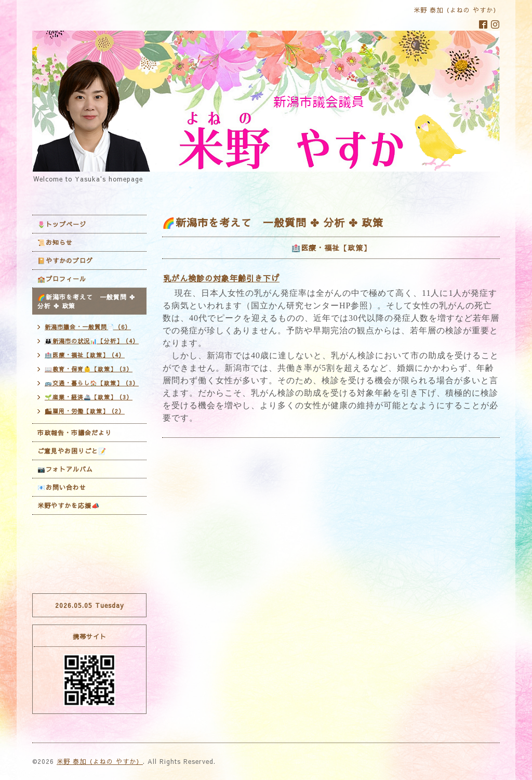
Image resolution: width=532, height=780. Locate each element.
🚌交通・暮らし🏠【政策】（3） (92, 383)
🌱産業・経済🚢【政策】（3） (89, 397)
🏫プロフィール (62, 279)
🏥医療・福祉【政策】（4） (85, 355)
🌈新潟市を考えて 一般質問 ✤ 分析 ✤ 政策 (86, 301)
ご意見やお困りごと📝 (72, 451)
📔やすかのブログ (65, 261)
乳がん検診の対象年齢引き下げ (221, 278)
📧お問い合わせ (62, 487)
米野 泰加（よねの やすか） (100, 761)
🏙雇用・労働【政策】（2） (85, 411)
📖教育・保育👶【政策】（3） (89, 369)
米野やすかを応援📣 (69, 505)
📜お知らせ (55, 242)
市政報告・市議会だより (75, 433)
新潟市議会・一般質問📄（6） (88, 327)
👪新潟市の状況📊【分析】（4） (92, 341)
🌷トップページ (62, 224)
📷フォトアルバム (65, 469)
